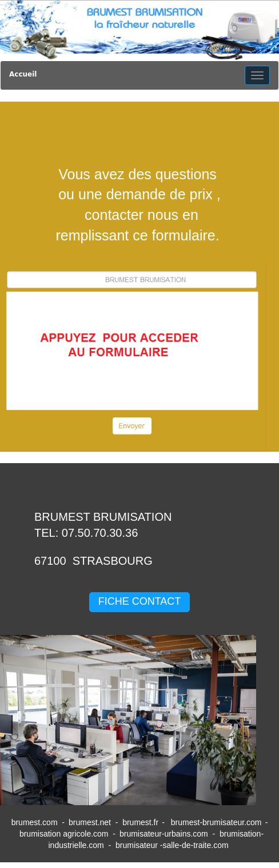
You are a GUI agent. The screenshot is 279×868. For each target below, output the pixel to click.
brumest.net (90, 822)
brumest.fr (140, 822)
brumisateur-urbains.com (164, 834)
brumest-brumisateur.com (216, 822)
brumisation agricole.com (64, 834)
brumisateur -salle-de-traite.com (173, 845)
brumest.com (35, 822)
